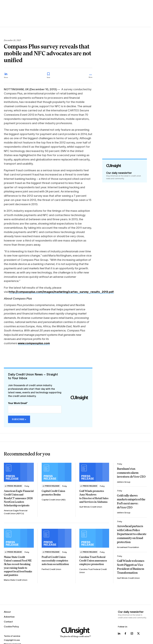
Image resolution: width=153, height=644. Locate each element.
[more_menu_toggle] (91, 76)
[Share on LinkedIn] (6, 75)
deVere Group (124, 482)
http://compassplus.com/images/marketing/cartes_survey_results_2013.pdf (61, 292)
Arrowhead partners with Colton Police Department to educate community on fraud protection (132, 534)
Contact (8, 622)
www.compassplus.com (34, 343)
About (7, 612)
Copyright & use (12, 640)
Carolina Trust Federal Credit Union (93, 571)
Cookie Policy (11, 627)
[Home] (75, 632)
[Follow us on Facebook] (125, 633)
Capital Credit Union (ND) (54, 500)
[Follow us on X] (138, 633)
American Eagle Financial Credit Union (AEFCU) (16, 512)
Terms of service (12, 636)
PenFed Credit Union (51, 569)
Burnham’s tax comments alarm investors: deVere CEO (131, 473)
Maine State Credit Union (16, 580)
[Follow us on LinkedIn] (119, 633)
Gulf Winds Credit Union (91, 507)
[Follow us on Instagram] (132, 633)
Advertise (9, 617)
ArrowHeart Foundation (128, 547)
